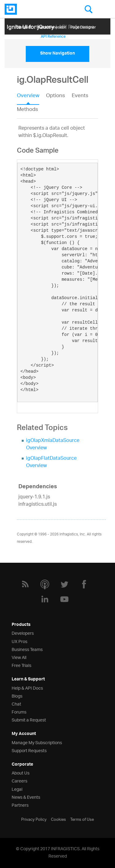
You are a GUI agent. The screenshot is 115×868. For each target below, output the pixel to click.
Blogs (17, 696)
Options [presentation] (56, 96)
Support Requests (29, 750)
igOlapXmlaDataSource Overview (53, 445)
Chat (16, 704)
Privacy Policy (34, 819)
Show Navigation (57, 54)
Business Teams (27, 649)
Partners (20, 805)
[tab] (31, 98)
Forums (19, 712)
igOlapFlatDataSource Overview (51, 462)
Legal (17, 789)
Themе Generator (51, 26)
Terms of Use (82, 819)
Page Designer (83, 26)
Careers (19, 780)
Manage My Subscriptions (37, 742)
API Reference (53, 35)
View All (19, 657)
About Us (21, 773)
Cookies (58, 819)
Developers (23, 633)
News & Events (26, 797)
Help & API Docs (27, 688)
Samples (24, 26)
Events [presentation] (80, 96)
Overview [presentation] (28, 96)
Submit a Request (29, 720)
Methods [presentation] (27, 110)
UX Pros (19, 641)
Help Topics (27, 35)
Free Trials (21, 665)
